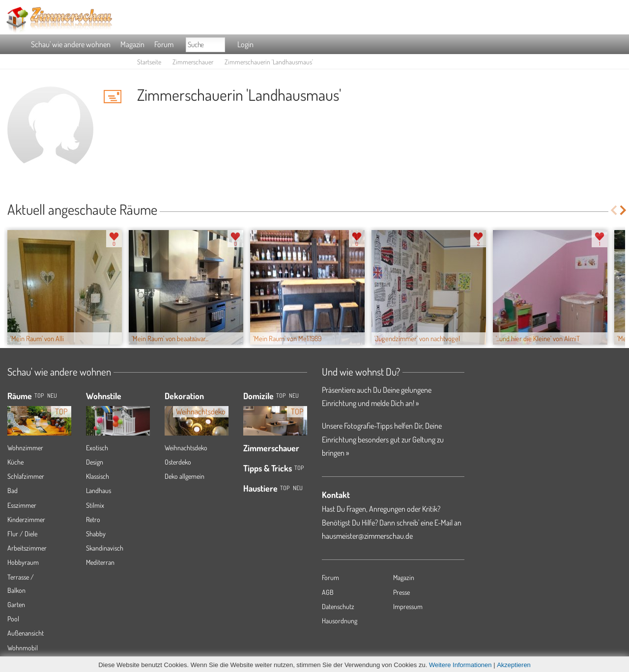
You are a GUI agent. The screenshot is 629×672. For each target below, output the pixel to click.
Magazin (132, 44)
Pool (13, 619)
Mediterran (100, 562)
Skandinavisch (105, 548)
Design (95, 462)
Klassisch (98, 476)
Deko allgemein (185, 476)
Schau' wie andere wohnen (71, 44)
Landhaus (99, 490)
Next (624, 210)
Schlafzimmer (26, 476)
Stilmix (95, 505)
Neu (294, 395)
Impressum (408, 606)
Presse (401, 592)
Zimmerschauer (193, 62)
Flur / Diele (22, 534)
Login (245, 44)
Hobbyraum (23, 562)
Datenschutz (338, 606)
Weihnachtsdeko (186, 448)
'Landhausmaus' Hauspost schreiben (113, 96)
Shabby (96, 534)
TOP (39, 395)
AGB (328, 592)
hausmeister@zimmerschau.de (367, 536)
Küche (15, 462)
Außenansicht (26, 633)
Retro (93, 519)
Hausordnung (340, 621)
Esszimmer (22, 505)
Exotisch (97, 448)
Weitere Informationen (460, 665)
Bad (13, 490)
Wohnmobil (23, 648)
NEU (52, 395)
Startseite (149, 62)
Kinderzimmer (26, 519)
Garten (16, 604)
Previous (614, 210)
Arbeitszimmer (27, 548)
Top (281, 395)
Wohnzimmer (25, 448)
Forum (164, 44)
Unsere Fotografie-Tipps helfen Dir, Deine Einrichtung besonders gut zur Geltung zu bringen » (383, 439)
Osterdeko (178, 462)
